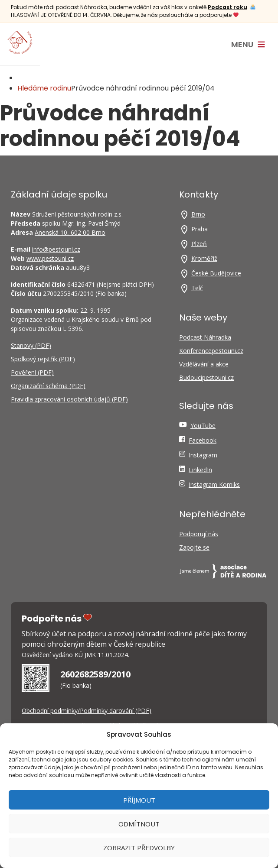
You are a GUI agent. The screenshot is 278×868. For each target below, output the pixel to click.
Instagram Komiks (214, 484)
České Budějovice (216, 273)
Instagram (203, 455)
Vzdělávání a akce (204, 364)
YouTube (203, 426)
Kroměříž (204, 258)
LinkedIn (200, 470)
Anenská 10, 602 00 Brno (70, 232)
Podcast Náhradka (205, 337)
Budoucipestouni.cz (206, 377)
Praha (200, 229)
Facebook (203, 440)
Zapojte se (194, 547)
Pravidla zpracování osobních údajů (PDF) (69, 399)
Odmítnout (139, 824)
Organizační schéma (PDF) (48, 386)
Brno (198, 214)
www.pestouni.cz (50, 258)
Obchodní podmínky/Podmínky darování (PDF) (87, 711)
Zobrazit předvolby (139, 848)
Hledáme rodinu (44, 88)
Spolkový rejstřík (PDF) (43, 359)
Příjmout (139, 800)
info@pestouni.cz (56, 249)
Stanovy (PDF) (31, 345)
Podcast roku (227, 7)
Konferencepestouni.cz (211, 351)
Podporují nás (199, 534)
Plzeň (199, 244)
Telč (197, 288)
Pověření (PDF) (32, 372)
